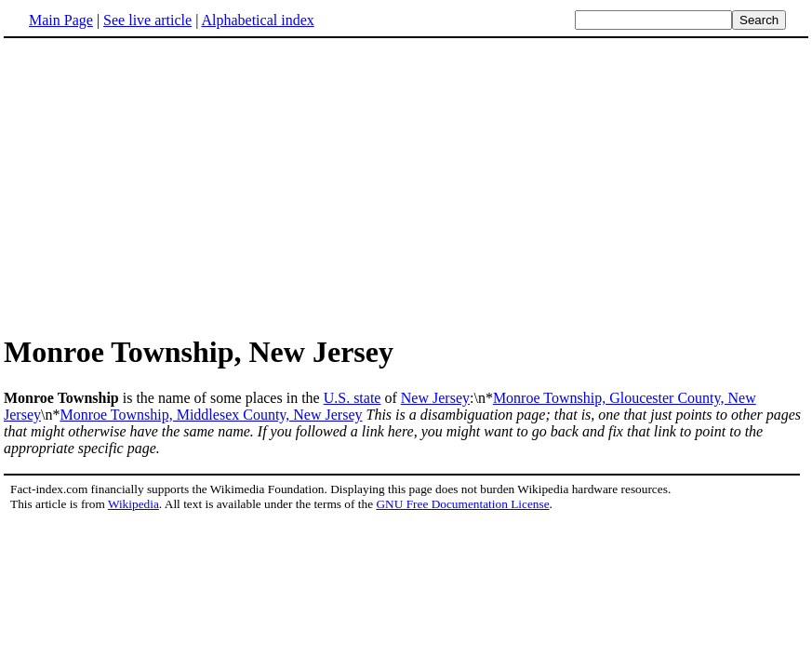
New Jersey (435, 398)
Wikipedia (133, 504)
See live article (147, 20)
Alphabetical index (257, 20)
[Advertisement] (160, 185)
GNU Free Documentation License (462, 504)
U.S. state (353, 398)
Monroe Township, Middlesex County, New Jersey (211, 415)
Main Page (61, 20)
